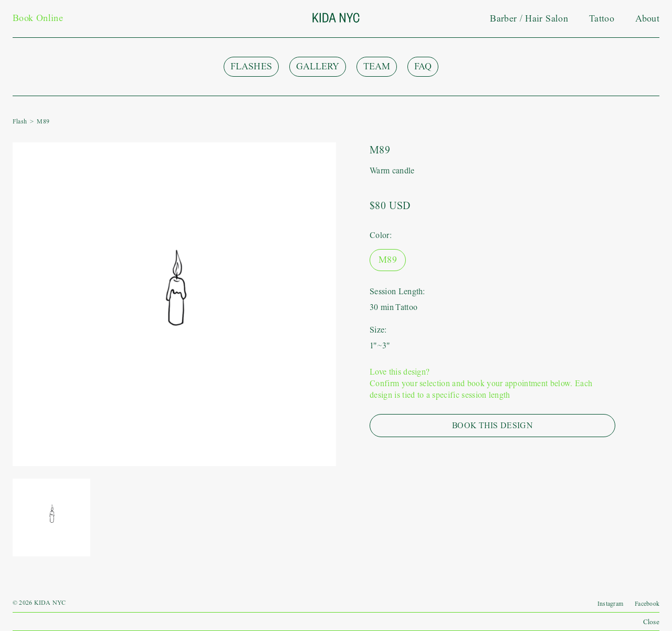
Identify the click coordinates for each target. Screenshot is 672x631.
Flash (20, 121)
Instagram (610, 604)
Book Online (38, 18)
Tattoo (602, 19)
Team (377, 66)
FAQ (423, 66)
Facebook (647, 604)
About (647, 19)
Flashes (251, 66)
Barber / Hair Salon (529, 19)
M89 (388, 260)
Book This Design (492, 426)
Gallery (318, 66)
